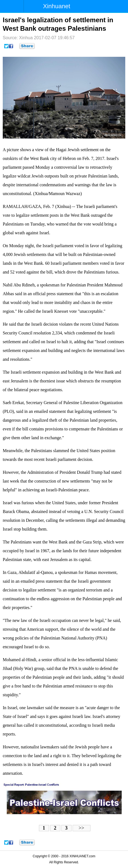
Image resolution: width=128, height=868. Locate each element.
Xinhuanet (57, 6)
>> (81, 828)
